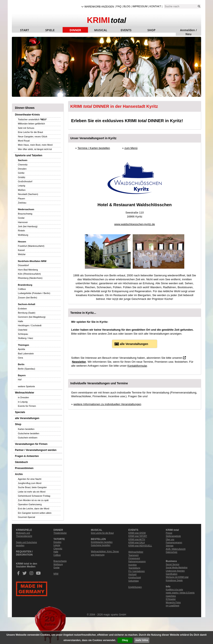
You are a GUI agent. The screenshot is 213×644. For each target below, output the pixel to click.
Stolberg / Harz (25, 338)
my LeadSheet (173, 606)
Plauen (21, 199)
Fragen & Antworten (27, 456)
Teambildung (134, 568)
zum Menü (131, 148)
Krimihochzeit (135, 578)
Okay (125, 640)
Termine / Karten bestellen (94, 148)
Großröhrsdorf (25, 181)
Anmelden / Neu (189, 30)
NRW (56, 574)
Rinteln (21, 231)
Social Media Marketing (177, 568)
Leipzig (22, 186)
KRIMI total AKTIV (137, 539)
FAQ (119, 6)
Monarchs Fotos (173, 602)
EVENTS (126, 30)
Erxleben (22, 309)
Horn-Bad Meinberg (28, 270)
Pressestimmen (24, 468)
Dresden (22, 169)
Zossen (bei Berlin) (27, 298)
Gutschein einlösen (28, 438)
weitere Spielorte (26, 386)
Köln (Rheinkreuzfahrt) (29, 274)
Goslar (21, 218)
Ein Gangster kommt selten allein (35, 513)
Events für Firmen (27, 406)
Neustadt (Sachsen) (28, 194)
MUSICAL (101, 30)
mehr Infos (142, 640)
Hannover (23, 222)
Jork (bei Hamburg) (28, 226)
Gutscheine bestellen (29, 433)
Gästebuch (21, 462)
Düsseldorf (23, 265)
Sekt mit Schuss (26, 128)
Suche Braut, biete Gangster (32, 487)
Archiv (19, 474)
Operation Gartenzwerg (30, 504)
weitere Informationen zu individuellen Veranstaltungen (107, 404)
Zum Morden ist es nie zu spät (33, 500)
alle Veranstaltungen (27, 418)
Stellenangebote (173, 536)
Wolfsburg (23, 235)
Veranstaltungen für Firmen (31, 444)
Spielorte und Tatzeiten (29, 155)
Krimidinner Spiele (174, 580)
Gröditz (22, 177)
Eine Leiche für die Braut (30, 132)
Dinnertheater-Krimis (27, 115)
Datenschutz (172, 552)
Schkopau (23, 334)
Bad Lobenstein (26, 354)
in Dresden (23, 397)
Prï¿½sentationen (137, 571)
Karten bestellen (26, 429)
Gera (20, 358)
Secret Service (173, 564)
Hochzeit (132, 574)
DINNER (75, 30)
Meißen (22, 190)
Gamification (172, 574)
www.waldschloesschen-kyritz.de (135, 224)
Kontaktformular (137, 366)
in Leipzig (23, 402)
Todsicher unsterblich (32, 119)
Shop (18, 424)
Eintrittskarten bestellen (102, 542)
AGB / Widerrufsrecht (176, 549)
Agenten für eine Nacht (30, 479)
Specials (20, 412)
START (25, 30)
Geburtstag (133, 581)
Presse (169, 533)
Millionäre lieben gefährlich (31, 124)
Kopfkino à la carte (174, 590)
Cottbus (22, 289)
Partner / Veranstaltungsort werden (36, 450)
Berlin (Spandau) (27, 369)
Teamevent (133, 555)
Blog (127, 6)
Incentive (133, 565)
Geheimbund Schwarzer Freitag (34, 496)
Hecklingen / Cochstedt (30, 325)
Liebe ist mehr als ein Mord (32, 492)
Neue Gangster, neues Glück (33, 136)
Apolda (21, 349)
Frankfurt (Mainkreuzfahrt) (31, 246)
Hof (20, 380)
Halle (20, 321)
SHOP (151, 30)
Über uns (170, 539)
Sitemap (170, 546)
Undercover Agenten (175, 571)
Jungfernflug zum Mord (30, 483)
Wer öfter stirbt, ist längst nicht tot (35, 149)
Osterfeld (23, 330)
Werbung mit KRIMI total (177, 577)
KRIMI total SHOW (137, 533)
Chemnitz (23, 165)
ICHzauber (171, 599)
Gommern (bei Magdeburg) (32, 317)
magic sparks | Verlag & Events (180, 593)
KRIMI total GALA (137, 543)
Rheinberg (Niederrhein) (30, 278)
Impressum (140, 6)
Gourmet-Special (27, 517)
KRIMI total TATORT (138, 536)
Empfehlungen (135, 587)
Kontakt (155, 6)
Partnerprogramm (174, 543)
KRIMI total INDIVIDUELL (140, 546)
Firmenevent (134, 558)
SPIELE (50, 30)
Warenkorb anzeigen (99, 7)
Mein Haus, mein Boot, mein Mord (35, 145)
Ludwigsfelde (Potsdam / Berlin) (34, 293)
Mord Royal (24, 141)
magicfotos (171, 596)
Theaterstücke (60, 533)
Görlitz (21, 173)
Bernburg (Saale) (27, 313)
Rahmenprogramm (137, 561)
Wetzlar (22, 254)
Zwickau (22, 203)
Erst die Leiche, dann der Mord (33, 509)
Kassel (21, 250)
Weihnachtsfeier (25, 393)
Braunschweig (25, 214)
